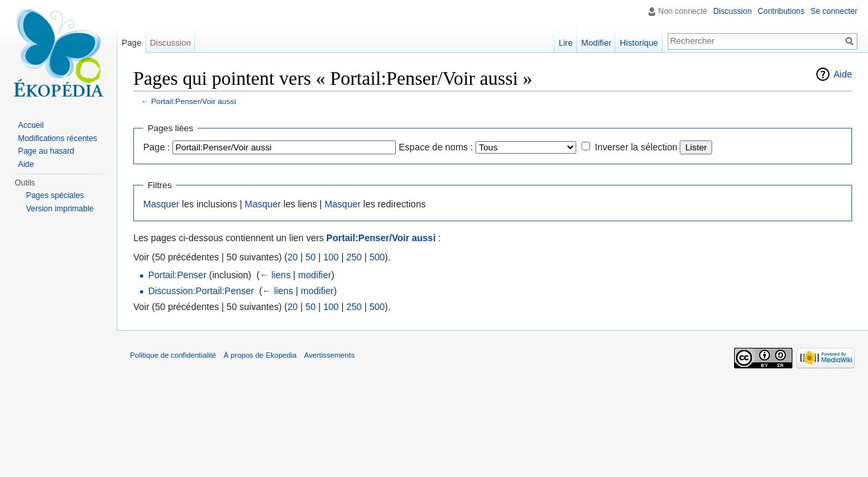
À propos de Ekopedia (260, 355)
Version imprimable (60, 209)
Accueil (31, 125)
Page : (156, 147)
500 (377, 257)
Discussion (733, 11)
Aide (843, 74)
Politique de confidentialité (173, 355)
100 (331, 257)
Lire (565, 43)
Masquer (161, 204)
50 (310, 257)
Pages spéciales (55, 195)
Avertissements (329, 355)
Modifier (597, 43)
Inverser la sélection (636, 147)
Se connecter (834, 11)
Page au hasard (46, 151)
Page (131, 43)
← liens (275, 275)
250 (354, 257)
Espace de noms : (436, 147)
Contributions (781, 11)
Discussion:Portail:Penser (201, 291)
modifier (315, 275)
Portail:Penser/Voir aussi (194, 101)
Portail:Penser (177, 275)
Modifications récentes (57, 138)
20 (292, 257)
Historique (639, 43)
